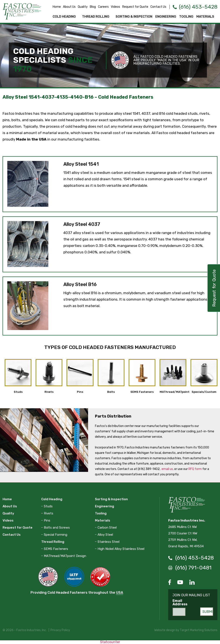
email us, (168, 469)
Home (57, 7)
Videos (115, 7)
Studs (48, 506)
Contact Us (158, 7)
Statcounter (110, 642)
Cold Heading (64, 17)
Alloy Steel (105, 535)
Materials (205, 17)
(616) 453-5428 (198, 7)
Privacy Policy (60, 630)
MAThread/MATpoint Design (65, 556)
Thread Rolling (96, 17)
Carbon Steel (107, 528)
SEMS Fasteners (56, 549)
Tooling (186, 17)
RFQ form (195, 469)
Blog (93, 7)
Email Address (180, 603)
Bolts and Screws (57, 528)
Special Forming (56, 535)
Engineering (166, 17)
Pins (47, 520)
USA (120, 593)
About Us (69, 7)
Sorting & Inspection (134, 17)
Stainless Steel (108, 542)
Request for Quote (135, 7)
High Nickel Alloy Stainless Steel (121, 549)
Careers (103, 7)
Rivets (49, 513)
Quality (83, 7)
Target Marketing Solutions (199, 630)
